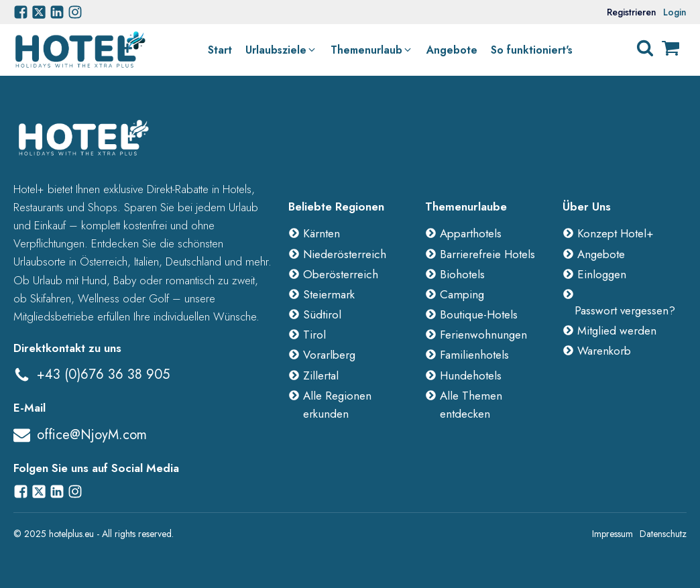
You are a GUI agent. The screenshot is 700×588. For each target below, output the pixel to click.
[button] (281, 50)
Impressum (612, 534)
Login (675, 12)
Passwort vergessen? (625, 310)
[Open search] (645, 48)
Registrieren (632, 12)
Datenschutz (663, 534)
